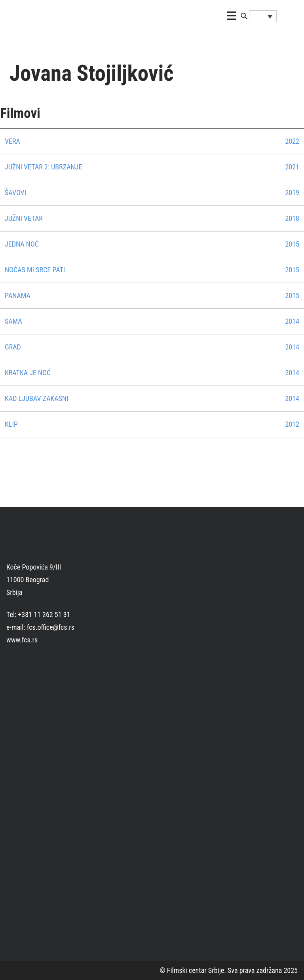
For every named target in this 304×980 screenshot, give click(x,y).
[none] (263, 16)
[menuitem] (263, 16)
